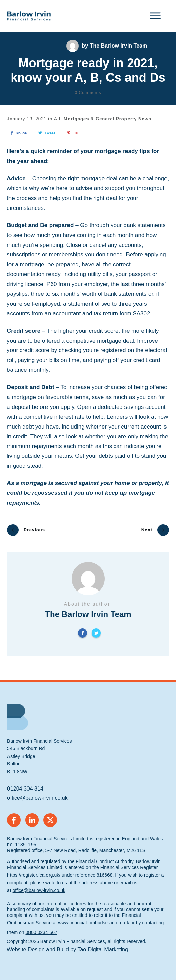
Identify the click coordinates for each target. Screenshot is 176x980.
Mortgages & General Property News (107, 119)
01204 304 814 (25, 785)
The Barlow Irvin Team (119, 46)
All (57, 119)
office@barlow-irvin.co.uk (37, 794)
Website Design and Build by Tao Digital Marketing (67, 946)
